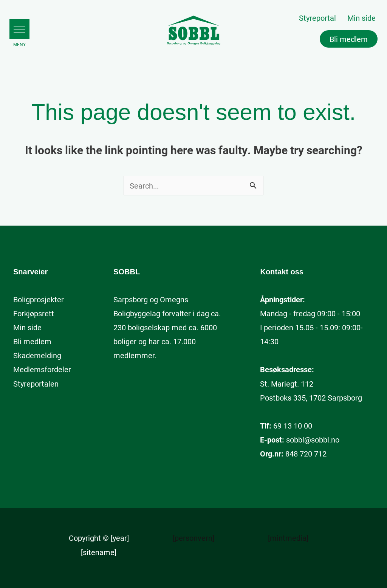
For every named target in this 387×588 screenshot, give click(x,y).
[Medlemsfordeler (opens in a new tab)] (42, 369)
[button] (19, 29)
